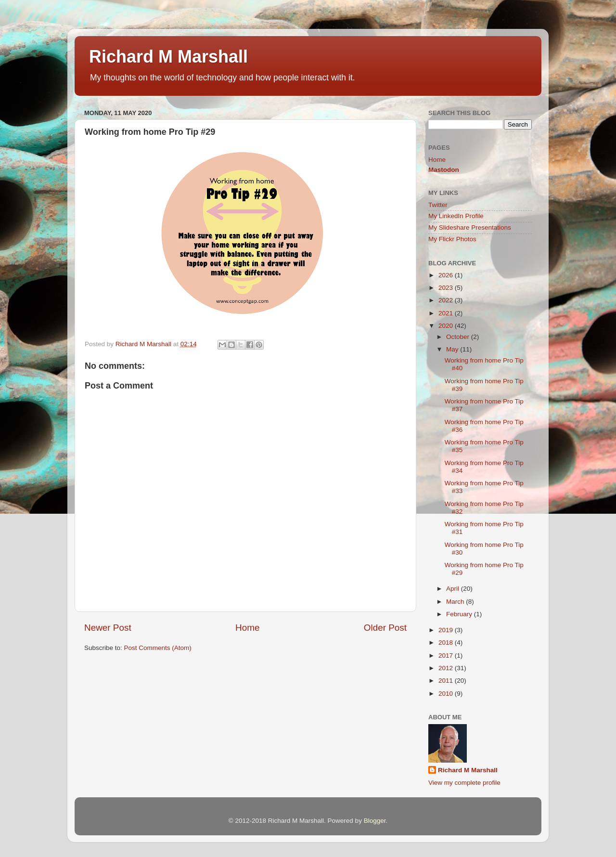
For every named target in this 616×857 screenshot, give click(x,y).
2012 (447, 668)
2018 (447, 643)
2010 (447, 694)
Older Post (385, 628)
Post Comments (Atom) (158, 648)
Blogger (375, 821)
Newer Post (108, 628)
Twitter (438, 205)
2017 (447, 656)
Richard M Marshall (168, 57)
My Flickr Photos (452, 239)
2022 (447, 300)
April (454, 589)
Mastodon (444, 170)
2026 (447, 275)
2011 (447, 681)
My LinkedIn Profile (456, 216)
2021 (447, 313)
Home (247, 628)
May (453, 349)
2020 (447, 326)
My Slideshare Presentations (470, 227)
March (456, 602)
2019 (447, 630)
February (460, 614)
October (459, 337)
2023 (447, 288)
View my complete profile (464, 783)
